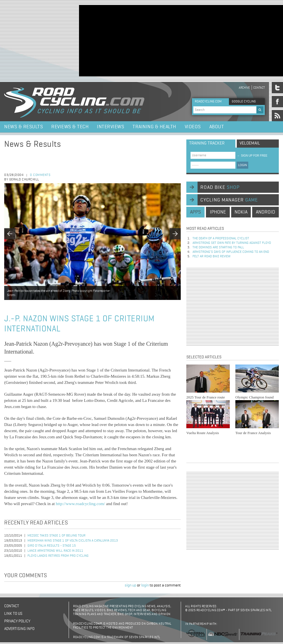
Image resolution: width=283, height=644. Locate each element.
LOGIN (243, 165)
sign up (130, 585)
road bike (220, 187)
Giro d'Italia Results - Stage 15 (52, 546)
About (217, 127)
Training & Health (154, 127)
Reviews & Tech (70, 127)
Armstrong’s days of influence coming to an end (231, 252)
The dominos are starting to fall (218, 247)
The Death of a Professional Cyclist (221, 239)
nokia (241, 212)
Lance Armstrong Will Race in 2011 (55, 551)
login (145, 585)
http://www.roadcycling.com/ (80, 504)
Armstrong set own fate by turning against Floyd (232, 243)
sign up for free (252, 156)
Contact (259, 88)
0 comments (40, 175)
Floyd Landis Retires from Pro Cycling (58, 556)
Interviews (111, 127)
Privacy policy (17, 621)
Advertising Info (19, 629)
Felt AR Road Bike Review (212, 256)
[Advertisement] (125, 40)
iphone (218, 212)
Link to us (13, 614)
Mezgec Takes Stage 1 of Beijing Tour (56, 536)
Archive (244, 88)
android (265, 212)
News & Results (24, 127)
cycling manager (229, 200)
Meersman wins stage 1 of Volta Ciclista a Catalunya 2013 (73, 541)
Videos (193, 127)
